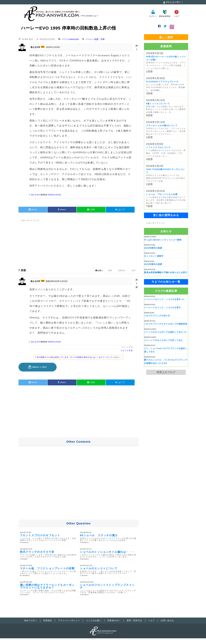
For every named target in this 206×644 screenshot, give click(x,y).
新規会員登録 (165, 14)
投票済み (122, 270)
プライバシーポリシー (69, 620)
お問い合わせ (167, 620)
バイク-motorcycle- (71, 39)
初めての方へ (31, 620)
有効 (134, 270)
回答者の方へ (114, 620)
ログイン (153, 14)
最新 (110, 270)
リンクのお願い (94, 620)
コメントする (127, 347)
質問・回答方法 (134, 620)
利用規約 (48, 620)
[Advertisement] (79, 243)
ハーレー (90, 39)
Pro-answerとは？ (90, 16)
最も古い (99, 270)
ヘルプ (176, 14)
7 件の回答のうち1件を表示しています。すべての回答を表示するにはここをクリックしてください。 (78, 357)
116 (43, 47)
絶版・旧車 (100, 39)
